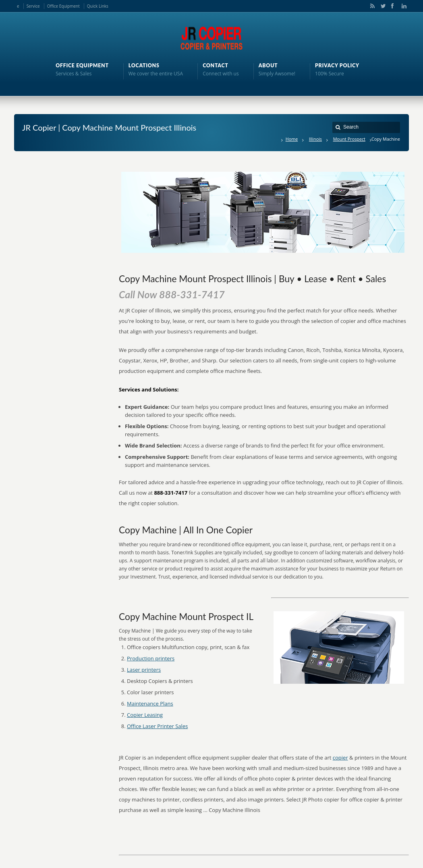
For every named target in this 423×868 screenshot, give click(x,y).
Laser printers (144, 670)
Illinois (315, 139)
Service (33, 6)
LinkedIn (402, 6)
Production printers (151, 658)
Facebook (392, 6)
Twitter (382, 6)
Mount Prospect (349, 139)
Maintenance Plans (150, 704)
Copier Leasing (145, 715)
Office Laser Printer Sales (157, 726)
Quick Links (98, 6)
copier (340, 758)
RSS (371, 6)
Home (292, 139)
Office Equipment (63, 6)
